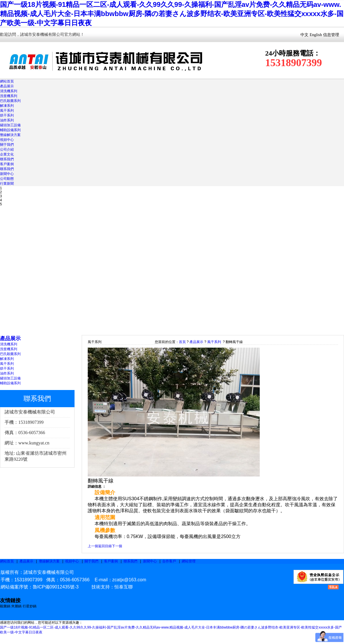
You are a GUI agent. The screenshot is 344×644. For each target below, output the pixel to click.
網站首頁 (7, 81)
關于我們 (7, 145)
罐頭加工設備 (10, 125)
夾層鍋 (16, 606)
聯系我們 (7, 159)
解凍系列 (7, 106)
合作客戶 (169, 561)
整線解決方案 (10, 135)
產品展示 (7, 86)
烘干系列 (7, 115)
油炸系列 (7, 120)
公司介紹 (7, 149)
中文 (304, 35)
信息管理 (331, 35)
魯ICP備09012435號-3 (56, 587)
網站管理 (189, 561)
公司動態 (7, 179)
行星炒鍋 (30, 606)
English (316, 35)
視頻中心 (7, 140)
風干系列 (7, 111)
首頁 (182, 342)
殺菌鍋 (6, 606)
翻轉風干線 (234, 342)
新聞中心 (7, 174)
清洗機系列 (9, 91)
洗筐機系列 (9, 96)
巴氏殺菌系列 (10, 101)
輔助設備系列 (10, 130)
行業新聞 (7, 184)
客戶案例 (7, 164)
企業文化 (7, 154)
